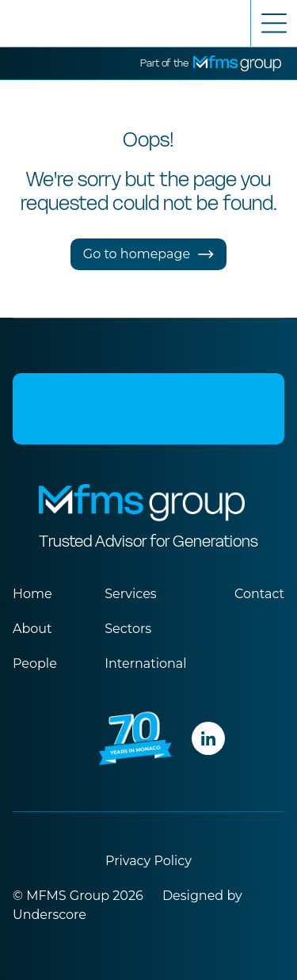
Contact (259, 594)
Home (32, 594)
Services (130, 594)
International (145, 664)
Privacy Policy (148, 861)
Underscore (49, 915)
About (32, 629)
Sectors (128, 629)
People (35, 664)
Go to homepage (148, 254)
